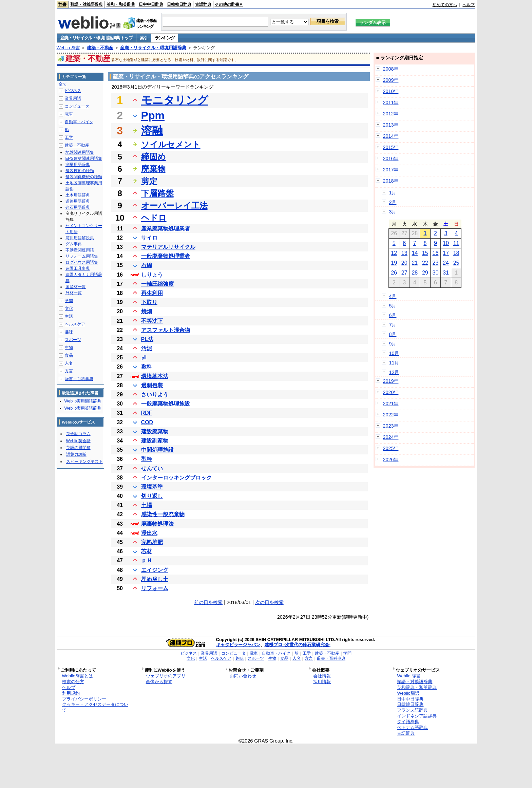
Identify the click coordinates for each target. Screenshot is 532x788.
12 (394, 253)
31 (446, 273)
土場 (147, 505)
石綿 (147, 265)
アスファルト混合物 (166, 330)
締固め (154, 157)
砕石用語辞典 (78, 207)
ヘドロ (154, 218)
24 (446, 263)
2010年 (391, 91)
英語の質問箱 (78, 448)
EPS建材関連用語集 (84, 158)
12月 (394, 372)
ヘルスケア (75, 324)
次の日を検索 (269, 602)
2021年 (391, 404)
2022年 (391, 415)
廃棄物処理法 (157, 524)
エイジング (155, 570)
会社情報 (322, 676)
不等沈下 (152, 321)
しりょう (152, 275)
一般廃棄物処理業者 (166, 256)
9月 (393, 344)
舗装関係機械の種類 (84, 177)
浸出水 (149, 533)
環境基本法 (155, 376)
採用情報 (322, 682)
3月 (393, 212)
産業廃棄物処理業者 (166, 229)
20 (404, 263)
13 (404, 253)
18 (456, 253)
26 (394, 273)
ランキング (165, 38)
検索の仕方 (73, 682)
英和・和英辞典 (121, 4)
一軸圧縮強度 (157, 284)
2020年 (391, 392)
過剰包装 (152, 385)
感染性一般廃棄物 (163, 514)
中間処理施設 (157, 450)
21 (415, 263)
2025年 (391, 448)
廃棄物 (153, 169)
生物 (69, 348)
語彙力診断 (76, 454)
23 (436, 263)
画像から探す (159, 682)
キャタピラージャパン (238, 645)
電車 (69, 114)
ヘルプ (469, 5)
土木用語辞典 (78, 195)
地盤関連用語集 (80, 152)
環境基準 (152, 487)
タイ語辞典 (408, 722)
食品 (69, 355)
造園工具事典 (78, 268)
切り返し (152, 496)
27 (404, 273)
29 (425, 273)
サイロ (149, 238)
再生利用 (152, 293)
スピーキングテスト (84, 462)
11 (456, 243)
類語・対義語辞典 (87, 4)
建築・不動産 (100, 48)
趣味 (69, 332)
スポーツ (73, 340)
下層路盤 (157, 193)
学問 (69, 301)
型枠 (147, 459)
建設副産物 (155, 441)
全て (63, 84)
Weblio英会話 (78, 441)
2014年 (391, 136)
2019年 (391, 381)
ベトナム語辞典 (412, 727)
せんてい (152, 468)
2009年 (391, 80)
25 (456, 263)
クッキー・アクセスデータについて (95, 707)
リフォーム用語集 (82, 256)
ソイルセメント (171, 144)
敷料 (147, 367)
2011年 (391, 102)
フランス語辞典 (412, 710)
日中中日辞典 (151, 4)
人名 (69, 363)
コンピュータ (77, 106)
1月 (393, 193)
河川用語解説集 (80, 238)
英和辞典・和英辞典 (417, 687)
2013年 (391, 125)
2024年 (391, 437)
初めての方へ (445, 5)
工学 (69, 137)
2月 (393, 202)
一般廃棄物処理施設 (166, 404)
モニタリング (175, 100)
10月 (394, 353)
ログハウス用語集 (82, 262)
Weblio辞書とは (78, 676)
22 (425, 263)
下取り (149, 302)
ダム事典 (74, 244)
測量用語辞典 (78, 165)
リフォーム (155, 588)
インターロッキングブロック (176, 478)
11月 (394, 363)
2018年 (391, 181)
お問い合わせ (243, 676)
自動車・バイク (79, 122)
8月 (393, 334)
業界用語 (73, 98)
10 (446, 243)
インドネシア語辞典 (417, 716)
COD (147, 422)
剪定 (149, 181)
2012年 (391, 114)
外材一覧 (74, 293)
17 (446, 253)
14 (415, 253)
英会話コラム (78, 434)
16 (436, 253)
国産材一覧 (76, 287)
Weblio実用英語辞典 (83, 408)
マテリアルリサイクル (168, 247)
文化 (69, 308)
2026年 (391, 459)
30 (436, 273)
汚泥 (147, 348)
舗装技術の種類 (80, 171)
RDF (147, 413)
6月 (393, 315)
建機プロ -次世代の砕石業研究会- (298, 645)
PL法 (147, 339)
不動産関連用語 (80, 250)
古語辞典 (203, 4)
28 (415, 273)
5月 (393, 306)
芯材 (147, 551)
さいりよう (155, 395)
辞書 (62, 4)
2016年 (391, 158)
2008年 (391, 69)
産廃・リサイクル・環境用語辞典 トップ (97, 38)
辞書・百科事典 (79, 379)
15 (425, 253)
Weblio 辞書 (68, 48)
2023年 (391, 426)
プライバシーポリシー (84, 699)
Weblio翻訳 (408, 693)
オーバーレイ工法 (174, 205)
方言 (69, 371)
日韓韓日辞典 (179, 4)
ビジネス (73, 91)
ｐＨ (147, 560)
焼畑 (147, 311)
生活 (69, 316)
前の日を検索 (208, 602)
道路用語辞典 (78, 201)
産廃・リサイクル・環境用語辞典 (153, 48)
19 (394, 263)
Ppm (153, 115)
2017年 (391, 170)
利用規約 (71, 693)
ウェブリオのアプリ (166, 676)
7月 (393, 325)
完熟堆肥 (152, 542)
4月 (393, 296)
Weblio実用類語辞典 (83, 401)
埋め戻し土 (155, 579)
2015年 (391, 147)
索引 (144, 38)
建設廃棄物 (155, 431)
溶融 (152, 131)
